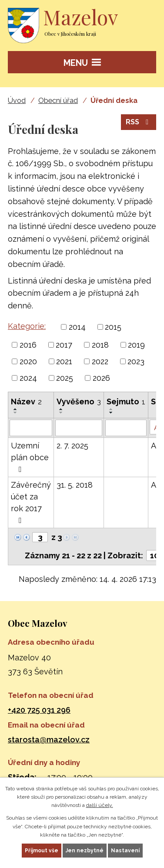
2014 (77, 327)
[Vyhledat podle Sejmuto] (126, 428)
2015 (113, 327)
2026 (101, 378)
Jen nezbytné (85, 851)
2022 (100, 361)
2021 (64, 361)
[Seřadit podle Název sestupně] (16, 413)
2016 (28, 345)
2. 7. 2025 (72, 446)
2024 (28, 378)
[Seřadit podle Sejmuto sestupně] (111, 413)
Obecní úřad (58, 101)
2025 (65, 378)
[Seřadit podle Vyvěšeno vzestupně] (61, 409)
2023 (136, 361)
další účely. (100, 805)
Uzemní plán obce (30, 457)
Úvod (17, 101)
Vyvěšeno (79, 402)
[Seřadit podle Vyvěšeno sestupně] (61, 413)
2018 (100, 345)
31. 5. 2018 (75, 485)
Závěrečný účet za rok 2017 (31, 502)
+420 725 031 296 (39, 710)
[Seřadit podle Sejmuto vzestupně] (111, 409)
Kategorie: (27, 326)
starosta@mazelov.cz (49, 740)
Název (26, 402)
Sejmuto (126, 402)
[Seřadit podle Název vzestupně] (16, 409)
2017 (64, 345)
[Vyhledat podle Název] (31, 428)
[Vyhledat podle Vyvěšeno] (79, 428)
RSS (139, 122)
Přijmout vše (42, 851)
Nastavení (125, 851)
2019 (136, 345)
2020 (28, 361)
